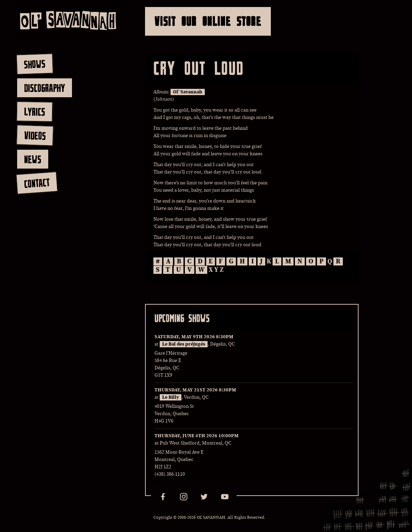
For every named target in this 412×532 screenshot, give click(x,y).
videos (35, 135)
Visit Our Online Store (208, 21)
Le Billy (171, 397)
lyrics (34, 111)
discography (45, 88)
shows (35, 64)
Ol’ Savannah (188, 92)
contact (37, 183)
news (33, 159)
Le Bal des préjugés (184, 344)
